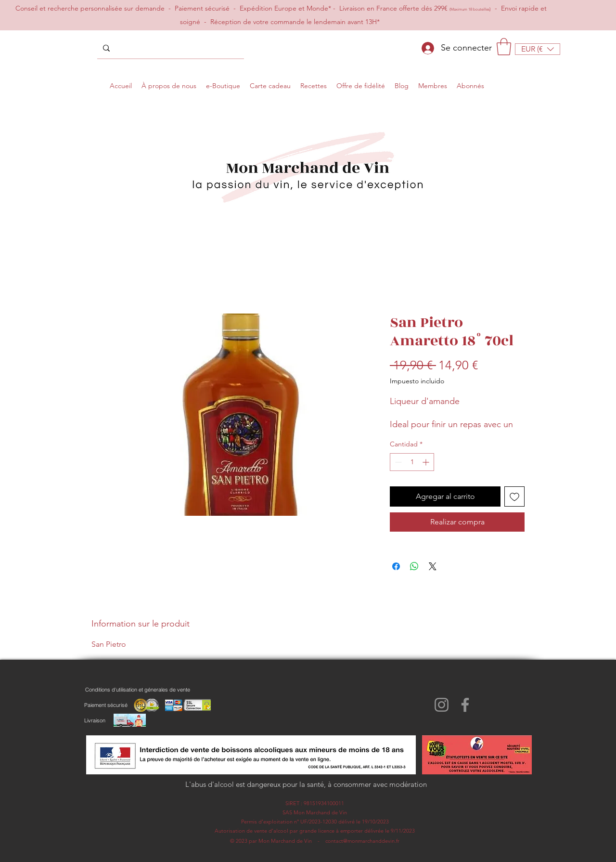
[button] (504, 47)
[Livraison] (95, 720)
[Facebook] (465, 705)
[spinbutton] (412, 462)
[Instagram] (442, 705)
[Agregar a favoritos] (514, 496)
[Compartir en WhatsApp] (414, 566)
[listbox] (538, 49)
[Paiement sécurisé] (106, 705)
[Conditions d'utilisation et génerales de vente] (138, 690)
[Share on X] (433, 566)
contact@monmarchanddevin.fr (362, 841)
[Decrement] (397, 462)
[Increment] (427, 462)
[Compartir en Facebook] (396, 566)
